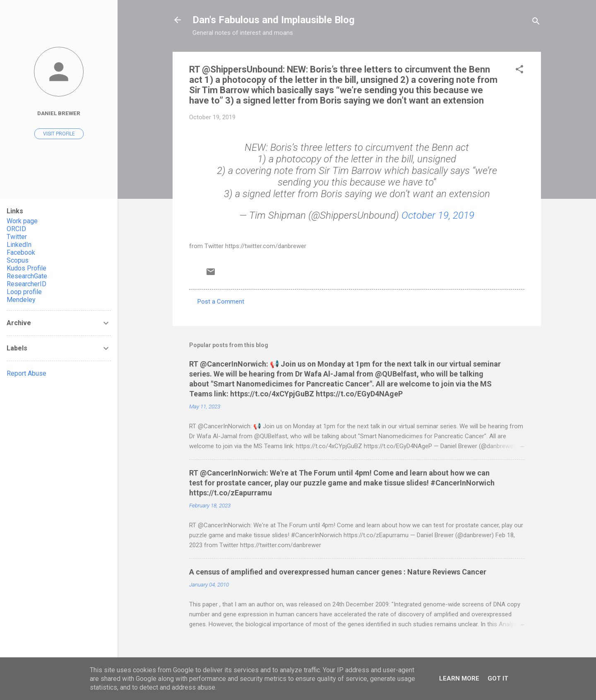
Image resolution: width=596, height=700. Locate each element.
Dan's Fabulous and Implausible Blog (274, 20)
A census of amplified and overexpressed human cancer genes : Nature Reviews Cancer (338, 572)
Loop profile (24, 292)
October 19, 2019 (438, 215)
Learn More (459, 678)
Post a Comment (221, 302)
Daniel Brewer (59, 113)
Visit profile (59, 134)
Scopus (18, 260)
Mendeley (21, 300)
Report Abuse (26, 373)
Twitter (17, 237)
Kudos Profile (26, 268)
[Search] (536, 23)
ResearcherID (26, 284)
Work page (22, 221)
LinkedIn (19, 245)
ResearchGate (27, 276)
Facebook (21, 252)
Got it (498, 678)
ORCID (16, 229)
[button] (519, 71)
